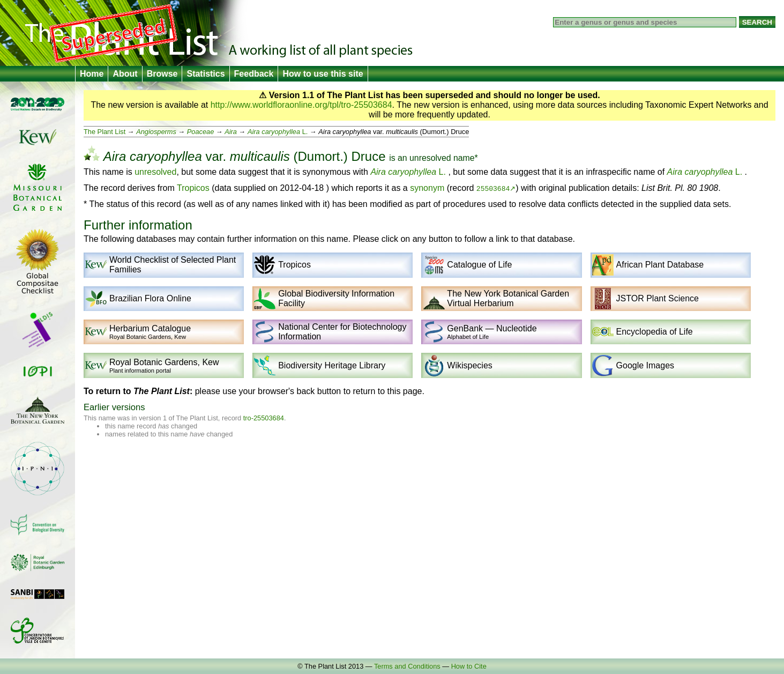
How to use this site (323, 74)
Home (92, 74)
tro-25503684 (264, 418)
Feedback (254, 74)
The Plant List (104, 132)
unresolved (430, 158)
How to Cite (469, 666)
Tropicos (193, 188)
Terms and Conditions (407, 666)
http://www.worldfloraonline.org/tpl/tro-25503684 (301, 105)
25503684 (493, 188)
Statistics (206, 74)
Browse (162, 74)
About (125, 74)
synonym (427, 188)
